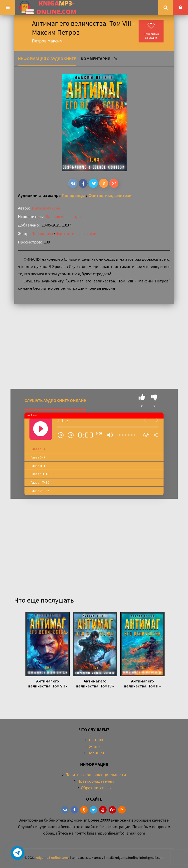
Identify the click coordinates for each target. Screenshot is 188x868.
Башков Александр (63, 217)
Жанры (96, 746)
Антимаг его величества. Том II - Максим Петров (142, 683)
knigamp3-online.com (52, 858)
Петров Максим (46, 208)
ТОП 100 (96, 740)
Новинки (96, 753)
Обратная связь (96, 788)
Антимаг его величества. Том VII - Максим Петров (48, 683)
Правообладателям (96, 781)
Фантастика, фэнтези (110, 195)
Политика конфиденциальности (96, 775)
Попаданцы (73, 195)
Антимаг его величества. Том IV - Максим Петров (95, 683)
